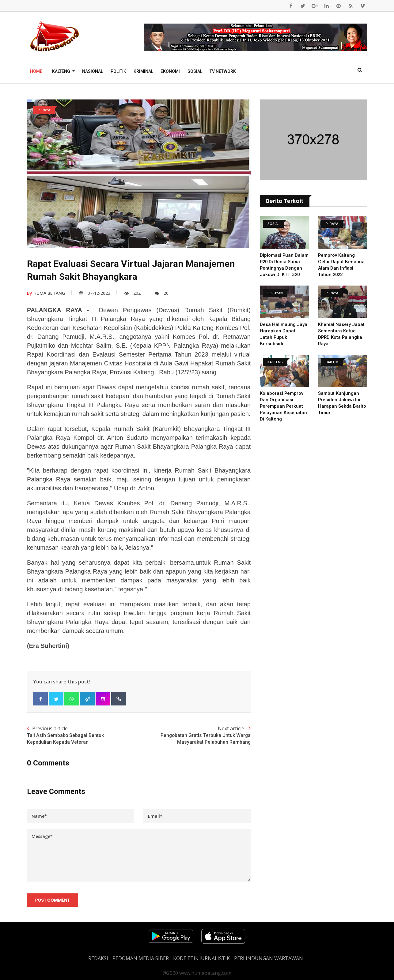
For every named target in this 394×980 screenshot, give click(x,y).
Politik (118, 71)
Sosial (195, 71)
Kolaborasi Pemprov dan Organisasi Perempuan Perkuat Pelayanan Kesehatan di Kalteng (284, 406)
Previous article (83, 735)
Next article (195, 735)
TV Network (223, 71)
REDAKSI (98, 959)
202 (133, 293)
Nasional (93, 71)
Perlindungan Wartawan (269, 959)
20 (162, 293)
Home (36, 71)
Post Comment (53, 900)
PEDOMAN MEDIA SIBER (141, 959)
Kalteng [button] (62, 71)
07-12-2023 (95, 293)
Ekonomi (170, 71)
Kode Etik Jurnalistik (201, 959)
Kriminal (143, 71)
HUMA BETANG (46, 293)
